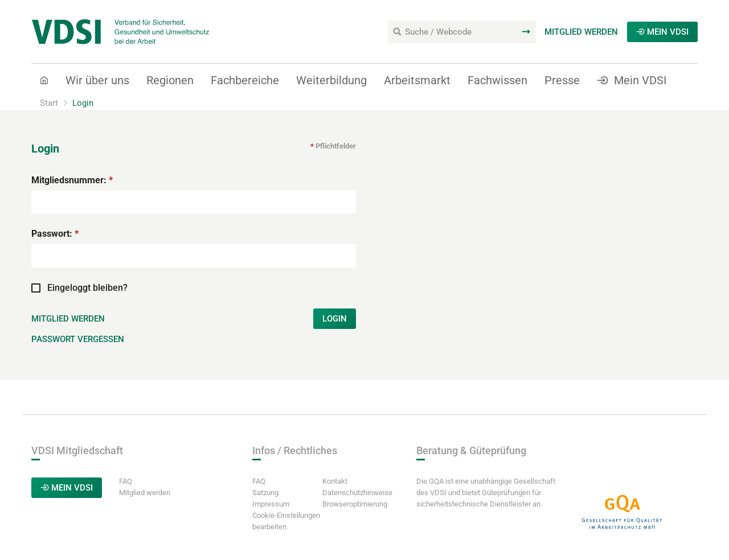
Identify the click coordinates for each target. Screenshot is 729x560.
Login (335, 319)
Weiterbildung (331, 80)
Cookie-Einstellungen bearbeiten (286, 521)
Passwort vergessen (78, 339)
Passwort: (55, 234)
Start (49, 103)
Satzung (265, 493)
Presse (562, 80)
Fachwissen (497, 80)
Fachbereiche (245, 80)
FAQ (126, 481)
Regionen (170, 80)
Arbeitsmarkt (417, 80)
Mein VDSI (662, 32)
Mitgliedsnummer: (72, 180)
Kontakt (335, 481)
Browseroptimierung (355, 504)
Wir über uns (97, 80)
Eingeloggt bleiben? (79, 287)
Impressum (271, 504)
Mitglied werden (581, 32)
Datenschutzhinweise (357, 493)
